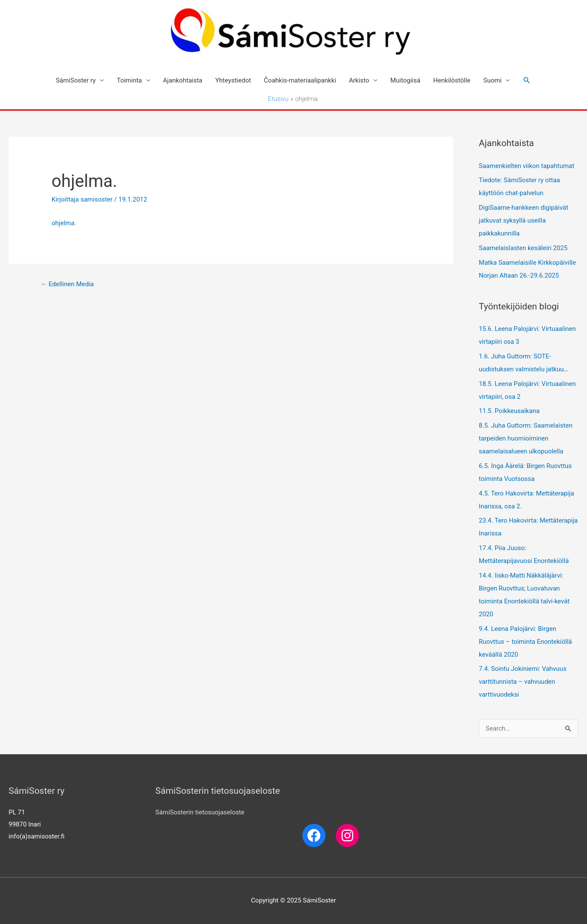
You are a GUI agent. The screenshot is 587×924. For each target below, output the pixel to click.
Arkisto (359, 80)
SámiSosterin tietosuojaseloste (200, 812)
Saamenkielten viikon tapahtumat (526, 166)
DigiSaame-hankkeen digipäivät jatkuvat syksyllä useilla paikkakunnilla (523, 220)
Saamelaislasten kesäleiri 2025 (523, 248)
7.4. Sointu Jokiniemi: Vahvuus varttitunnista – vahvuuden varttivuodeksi (523, 682)
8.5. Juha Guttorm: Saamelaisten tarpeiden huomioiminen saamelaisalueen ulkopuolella (526, 438)
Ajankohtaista (183, 80)
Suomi (493, 80)
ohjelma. (64, 223)
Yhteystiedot (233, 80)
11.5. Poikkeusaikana (509, 411)
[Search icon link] (527, 80)
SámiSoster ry (76, 80)
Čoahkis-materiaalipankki (300, 80)
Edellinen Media (67, 284)
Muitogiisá (405, 80)
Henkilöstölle (452, 80)
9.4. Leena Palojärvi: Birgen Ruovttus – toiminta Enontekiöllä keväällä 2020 (525, 642)
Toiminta (129, 80)
